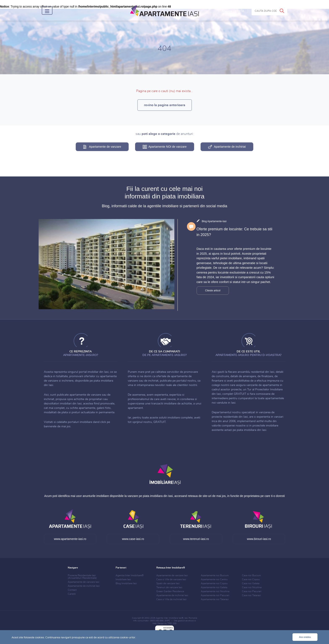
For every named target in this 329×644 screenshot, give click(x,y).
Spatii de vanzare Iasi (168, 583)
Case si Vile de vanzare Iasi (171, 579)
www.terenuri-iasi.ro (196, 539)
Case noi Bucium (251, 575)
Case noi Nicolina (252, 587)
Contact (72, 590)
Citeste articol (213, 291)
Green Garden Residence (170, 591)
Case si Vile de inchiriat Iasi (171, 599)
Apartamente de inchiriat (230, 147)
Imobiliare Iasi (123, 579)
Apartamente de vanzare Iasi (84, 582)
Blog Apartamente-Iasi (214, 221)
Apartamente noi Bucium (215, 575)
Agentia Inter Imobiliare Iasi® (170, 618)
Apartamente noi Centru (214, 579)
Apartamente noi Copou (214, 583)
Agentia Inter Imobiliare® (130, 575)
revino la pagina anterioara (165, 105)
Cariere (72, 594)
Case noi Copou (251, 579)
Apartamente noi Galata (214, 587)
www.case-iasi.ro (133, 539)
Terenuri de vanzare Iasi (169, 587)
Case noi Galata (251, 583)
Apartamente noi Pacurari (215, 595)
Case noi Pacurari (252, 591)
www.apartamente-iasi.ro (70, 539)
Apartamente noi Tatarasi (215, 599)
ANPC (167, 621)
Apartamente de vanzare (105, 147)
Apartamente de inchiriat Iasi (84, 586)
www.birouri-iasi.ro (259, 539)
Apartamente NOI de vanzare (167, 147)
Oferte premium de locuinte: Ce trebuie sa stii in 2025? (234, 232)
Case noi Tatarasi (251, 595)
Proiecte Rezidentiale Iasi (82, 577)
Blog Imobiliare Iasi (126, 583)
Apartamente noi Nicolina (215, 591)
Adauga (233, 11)
